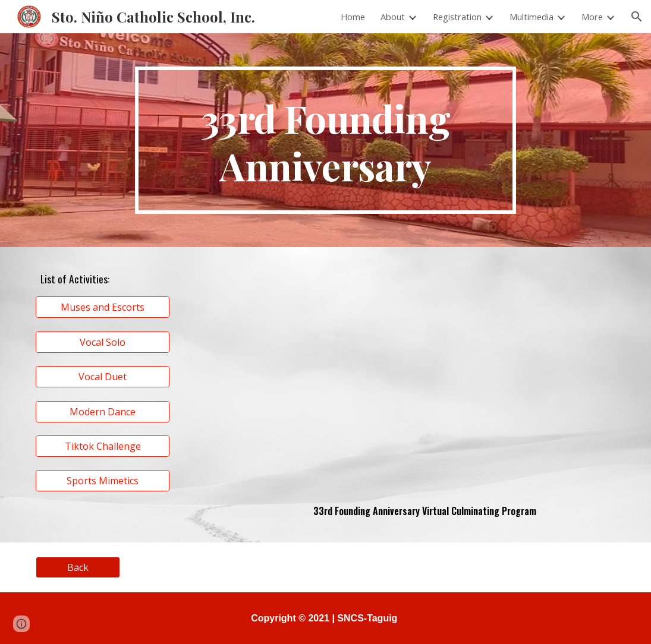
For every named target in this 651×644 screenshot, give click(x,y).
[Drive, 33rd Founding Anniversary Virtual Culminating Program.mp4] (424, 378)
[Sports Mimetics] (103, 481)
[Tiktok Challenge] (103, 446)
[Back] (78, 567)
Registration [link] (457, 17)
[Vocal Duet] (103, 377)
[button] (637, 17)
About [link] (393, 17)
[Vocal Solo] (103, 342)
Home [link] (353, 17)
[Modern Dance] (103, 412)
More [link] (592, 17)
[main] (325, 140)
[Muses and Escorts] (103, 307)
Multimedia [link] (532, 17)
